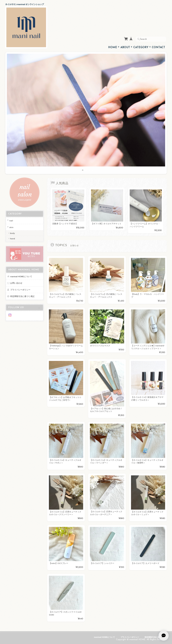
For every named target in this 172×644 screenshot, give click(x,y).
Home (113, 48)
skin (12, 227)
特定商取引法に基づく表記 (22, 296)
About (125, 48)
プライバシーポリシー (20, 290)
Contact (158, 48)
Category (141, 48)
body (13, 233)
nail (11, 221)
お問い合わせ (16, 283)
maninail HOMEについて (21, 276)
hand (13, 239)
